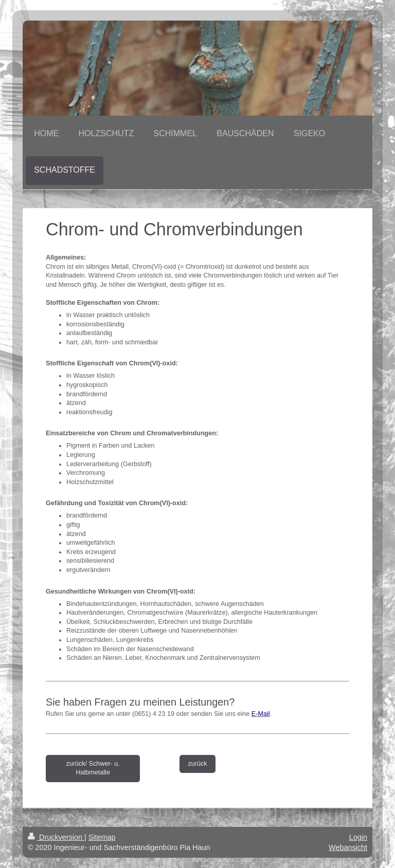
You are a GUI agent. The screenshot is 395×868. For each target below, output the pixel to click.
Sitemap (102, 837)
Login (358, 837)
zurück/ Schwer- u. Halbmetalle (93, 768)
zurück (197, 764)
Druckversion (56, 837)
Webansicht (348, 847)
